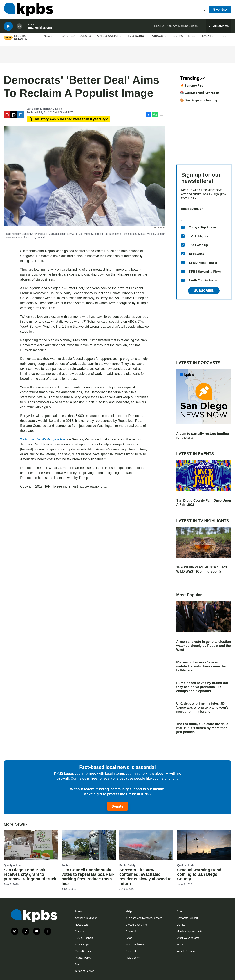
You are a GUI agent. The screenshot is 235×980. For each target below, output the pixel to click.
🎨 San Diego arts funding (199, 100)
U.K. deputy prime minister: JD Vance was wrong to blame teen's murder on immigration (202, 708)
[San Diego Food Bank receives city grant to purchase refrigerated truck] (31, 845)
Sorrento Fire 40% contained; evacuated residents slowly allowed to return (145, 877)
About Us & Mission (86, 918)
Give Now (220, 10)
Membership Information (191, 931)
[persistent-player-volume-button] (19, 27)
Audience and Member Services (144, 918)
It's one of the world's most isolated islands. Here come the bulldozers (201, 666)
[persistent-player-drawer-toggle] (219, 27)
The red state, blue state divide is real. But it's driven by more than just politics (202, 728)
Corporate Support (187, 918)
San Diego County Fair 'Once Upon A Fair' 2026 (204, 503)
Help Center (133, 958)
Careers (79, 931)
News (48, 37)
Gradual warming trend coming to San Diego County (199, 874)
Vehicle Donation (186, 951)
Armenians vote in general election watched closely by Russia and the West (204, 646)
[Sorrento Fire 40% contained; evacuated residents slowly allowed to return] (146, 845)
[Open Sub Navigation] (47, 42)
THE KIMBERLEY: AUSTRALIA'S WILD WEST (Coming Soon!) (202, 569)
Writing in (43, 439)
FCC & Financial (84, 938)
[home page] (28, 10)
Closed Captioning (136, 925)
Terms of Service (84, 971)
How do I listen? (135, 944)
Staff (78, 964)
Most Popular (190, 595)
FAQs (129, 938)
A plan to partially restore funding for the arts (203, 436)
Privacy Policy (83, 958)
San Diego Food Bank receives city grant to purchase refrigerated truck (30, 874)
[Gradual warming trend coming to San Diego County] (204, 845)
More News (16, 824)
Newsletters (82, 925)
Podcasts (159, 37)
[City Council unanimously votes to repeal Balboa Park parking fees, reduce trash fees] (89, 845)
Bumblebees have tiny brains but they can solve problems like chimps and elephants (202, 687)
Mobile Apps (82, 944)
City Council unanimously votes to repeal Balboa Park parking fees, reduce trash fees (88, 877)
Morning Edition (188, 26)
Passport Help (134, 951)
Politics (66, 865)
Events (208, 37)
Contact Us (132, 931)
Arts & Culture (109, 37)
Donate (117, 806)
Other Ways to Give (188, 938)
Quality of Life (12, 865)
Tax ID (180, 944)
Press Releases (84, 951)
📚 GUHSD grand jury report (200, 93)
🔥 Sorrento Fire (192, 86)
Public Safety (127, 865)
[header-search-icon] (203, 10)
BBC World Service (40, 28)
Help (223, 38)
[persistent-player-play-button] (8, 27)
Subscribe (204, 291)
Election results (21, 38)
